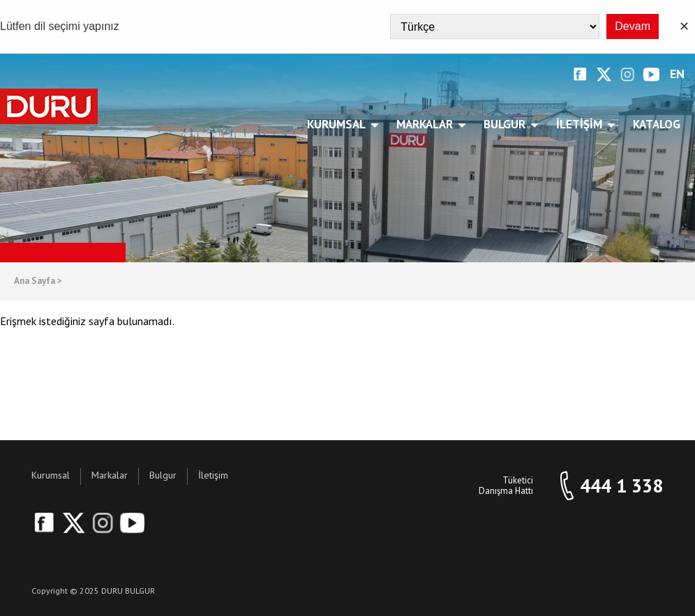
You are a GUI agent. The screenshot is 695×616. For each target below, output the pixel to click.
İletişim (582, 124)
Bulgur (507, 124)
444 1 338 (621, 486)
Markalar (427, 124)
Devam (633, 26)
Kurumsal (339, 124)
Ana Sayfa (38, 281)
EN (677, 74)
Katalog (657, 124)
